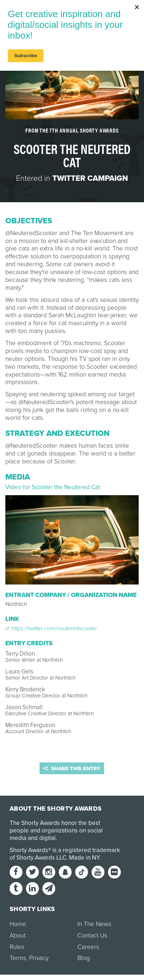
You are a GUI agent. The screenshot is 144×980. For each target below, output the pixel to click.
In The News (94, 924)
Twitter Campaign (90, 178)
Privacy (39, 958)
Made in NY (84, 858)
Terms (18, 958)
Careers (88, 947)
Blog (84, 958)
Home (18, 924)
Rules (17, 947)
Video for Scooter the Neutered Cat (53, 487)
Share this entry (72, 768)
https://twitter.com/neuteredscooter (51, 628)
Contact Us (92, 936)
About (18, 936)
